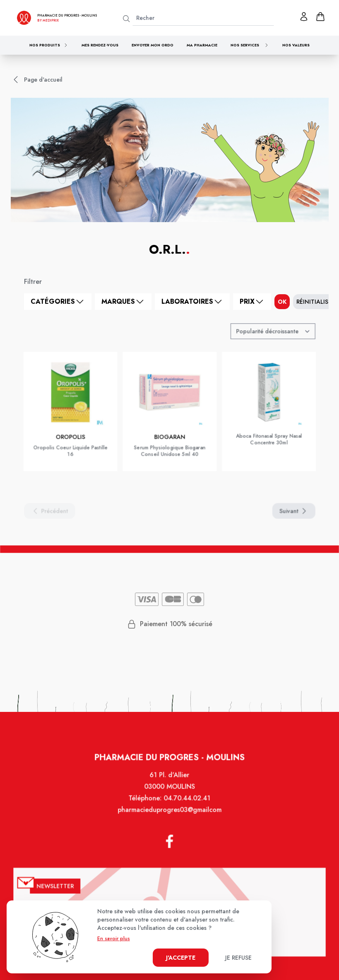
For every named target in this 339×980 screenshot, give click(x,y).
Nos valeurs (296, 45)
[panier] (320, 17)
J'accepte (181, 958)
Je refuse (238, 958)
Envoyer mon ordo (153, 45)
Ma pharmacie (202, 45)
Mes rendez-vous (100, 45)
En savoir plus (114, 939)
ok (282, 302)
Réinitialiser (316, 302)
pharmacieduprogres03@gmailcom (169, 818)
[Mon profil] (304, 17)
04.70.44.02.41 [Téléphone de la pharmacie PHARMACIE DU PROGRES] (186, 807)
